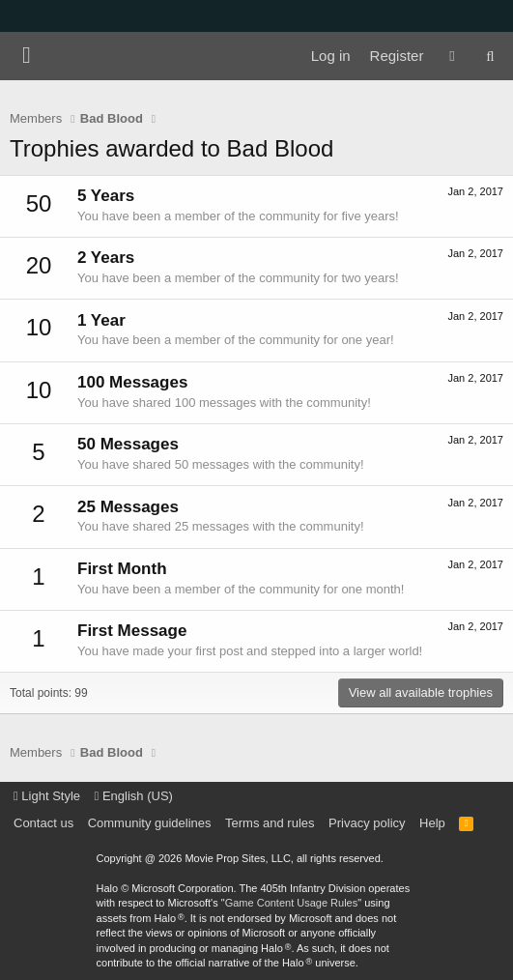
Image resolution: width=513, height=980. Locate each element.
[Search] (490, 56)
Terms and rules (270, 823)
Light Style (47, 796)
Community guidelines (150, 823)
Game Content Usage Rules (292, 903)
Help (432, 823)
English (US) (134, 796)
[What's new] (452, 56)
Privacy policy (367, 823)
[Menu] (27, 56)
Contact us (43, 823)
